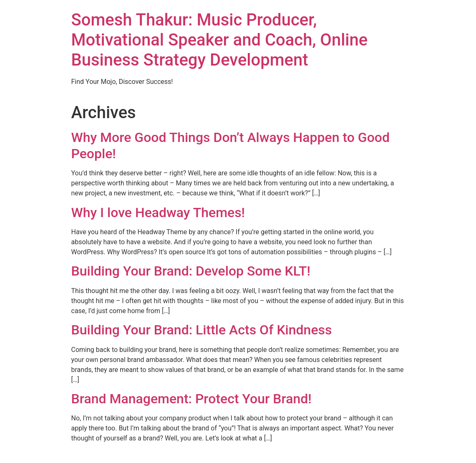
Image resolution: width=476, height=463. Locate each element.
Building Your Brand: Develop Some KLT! (191, 271)
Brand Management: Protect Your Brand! (191, 399)
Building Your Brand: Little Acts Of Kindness (202, 330)
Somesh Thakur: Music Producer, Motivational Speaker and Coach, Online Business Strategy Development (220, 40)
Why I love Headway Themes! (158, 213)
